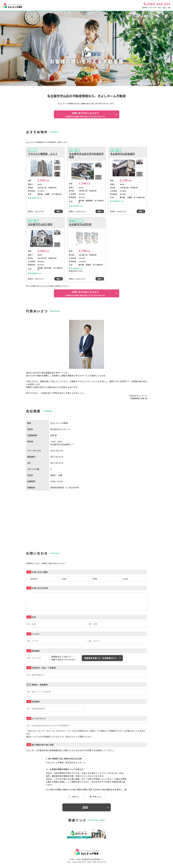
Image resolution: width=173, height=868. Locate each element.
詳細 (58, 211)
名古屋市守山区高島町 (123, 154)
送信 (85, 807)
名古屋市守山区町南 (80, 224)
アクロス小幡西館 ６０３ (43, 154)
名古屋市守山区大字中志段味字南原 (86, 155)
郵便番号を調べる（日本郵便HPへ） (101, 658)
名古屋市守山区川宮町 (40, 224)
